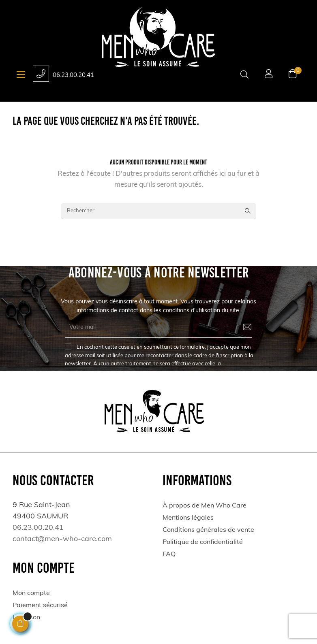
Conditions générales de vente (208, 530)
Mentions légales (188, 518)
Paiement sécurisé (40, 606)
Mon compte (31, 593)
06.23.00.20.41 (73, 76)
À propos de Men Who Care (205, 506)
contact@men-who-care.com (62, 539)
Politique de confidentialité (203, 542)
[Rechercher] (158, 211)
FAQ (169, 554)
